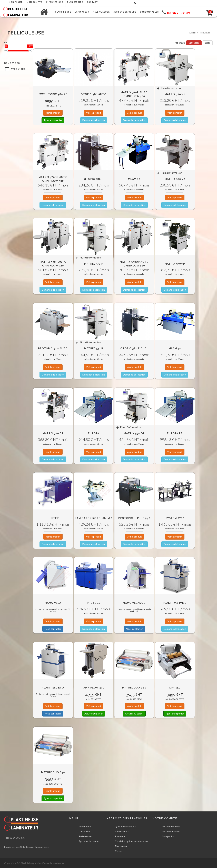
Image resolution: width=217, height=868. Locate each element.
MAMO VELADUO (134, 603)
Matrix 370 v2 (175, 94)
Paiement (120, 836)
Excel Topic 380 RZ (53, 94)
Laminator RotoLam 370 (94, 518)
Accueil (193, 33)
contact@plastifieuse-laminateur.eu (30, 847)
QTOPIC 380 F (94, 179)
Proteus (94, 603)
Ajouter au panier (53, 120)
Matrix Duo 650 (53, 772)
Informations (122, 831)
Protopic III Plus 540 (134, 518)
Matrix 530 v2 (175, 179)
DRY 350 (175, 688)
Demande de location (94, 120)
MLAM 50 (175, 348)
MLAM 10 (134, 179)
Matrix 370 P (94, 264)
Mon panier (168, 836)
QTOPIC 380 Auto (94, 94)
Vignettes (194, 43)
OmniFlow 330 (94, 688)
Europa (94, 433)
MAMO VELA (53, 603)
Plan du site (121, 846)
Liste (208, 43)
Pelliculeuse (85, 836)
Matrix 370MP (175, 264)
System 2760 (175, 518)
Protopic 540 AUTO (53, 348)
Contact (119, 851)
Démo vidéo (12, 63)
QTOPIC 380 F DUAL (134, 348)
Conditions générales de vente (131, 841)
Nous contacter (53, 629)
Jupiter (53, 518)
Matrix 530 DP (134, 433)
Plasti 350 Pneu (175, 603)
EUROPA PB (175, 433)
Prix (7, 42)
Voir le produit (53, 113)
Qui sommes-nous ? (125, 826)
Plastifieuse (85, 826)
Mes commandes (171, 831)
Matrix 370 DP (53, 433)
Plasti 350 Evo (53, 688)
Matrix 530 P (94, 348)
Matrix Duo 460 (134, 688)
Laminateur (85, 831)
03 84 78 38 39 (17, 838)
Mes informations (171, 826)
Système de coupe (89, 841)
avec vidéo (18, 69)
